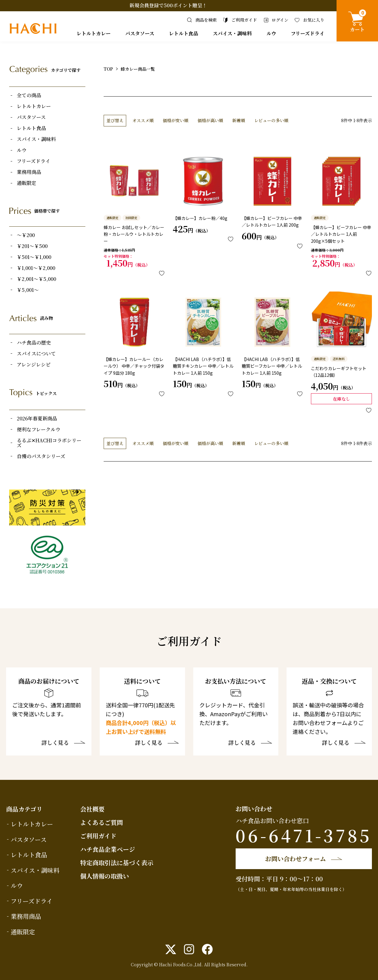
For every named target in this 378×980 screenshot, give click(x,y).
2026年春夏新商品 (37, 419)
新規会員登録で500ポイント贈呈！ (168, 5)
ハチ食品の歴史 (34, 343)
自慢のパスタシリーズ (41, 456)
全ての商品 (29, 95)
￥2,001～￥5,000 (36, 279)
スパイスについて (36, 354)
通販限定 (27, 183)
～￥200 (26, 235)
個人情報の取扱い (105, 876)
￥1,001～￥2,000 (36, 268)
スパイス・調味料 (232, 33)
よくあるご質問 (102, 822)
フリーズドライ (308, 33)
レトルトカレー (94, 33)
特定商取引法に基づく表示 (117, 863)
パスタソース (140, 33)
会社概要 (92, 809)
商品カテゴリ (24, 809)
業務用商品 (29, 172)
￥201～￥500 (32, 246)
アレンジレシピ (34, 365)
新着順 (239, 120)
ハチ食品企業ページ (108, 849)
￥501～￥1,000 (34, 257)
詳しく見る (55, 743)
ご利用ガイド (98, 836)
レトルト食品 (184, 33)
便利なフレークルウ (39, 430)
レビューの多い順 (271, 120)
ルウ (271, 33)
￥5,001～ (28, 290)
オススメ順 (143, 120)
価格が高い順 (210, 120)
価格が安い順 (176, 120)
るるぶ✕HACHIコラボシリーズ (49, 443)
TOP (108, 69)
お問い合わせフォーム (296, 859)
